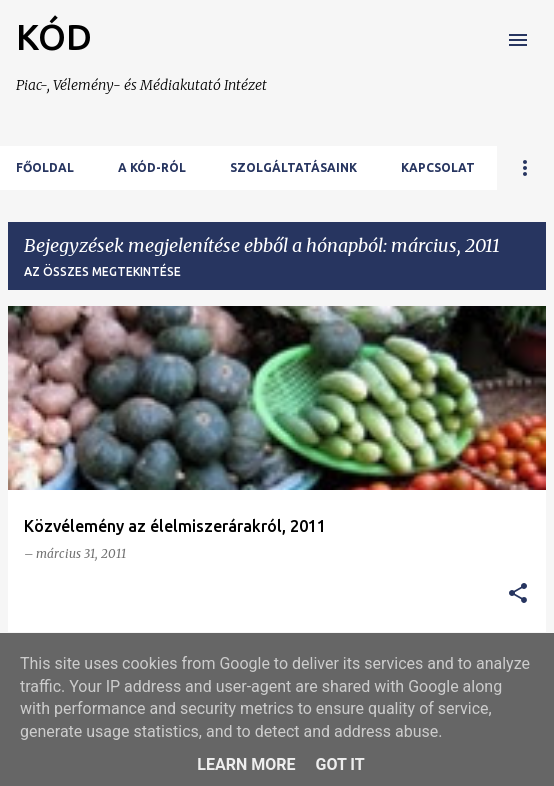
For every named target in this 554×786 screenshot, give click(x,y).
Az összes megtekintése (102, 271)
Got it (339, 764)
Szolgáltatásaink (293, 167)
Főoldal (45, 167)
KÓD (54, 36)
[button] (518, 594)
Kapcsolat (438, 167)
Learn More (246, 764)
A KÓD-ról (152, 167)
